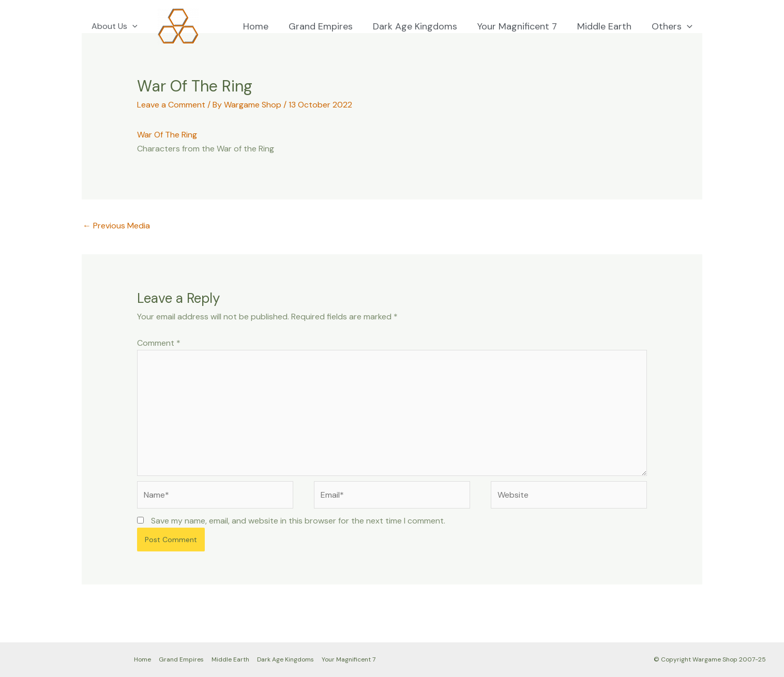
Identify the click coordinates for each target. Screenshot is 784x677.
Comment (159, 343)
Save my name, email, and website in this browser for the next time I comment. (298, 521)
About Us (113, 26)
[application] (131, 26)
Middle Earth (606, 26)
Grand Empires (327, 26)
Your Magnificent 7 (521, 26)
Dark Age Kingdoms (420, 26)
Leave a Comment (171, 105)
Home (264, 26)
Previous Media (116, 226)
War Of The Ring (167, 135)
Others (673, 26)
